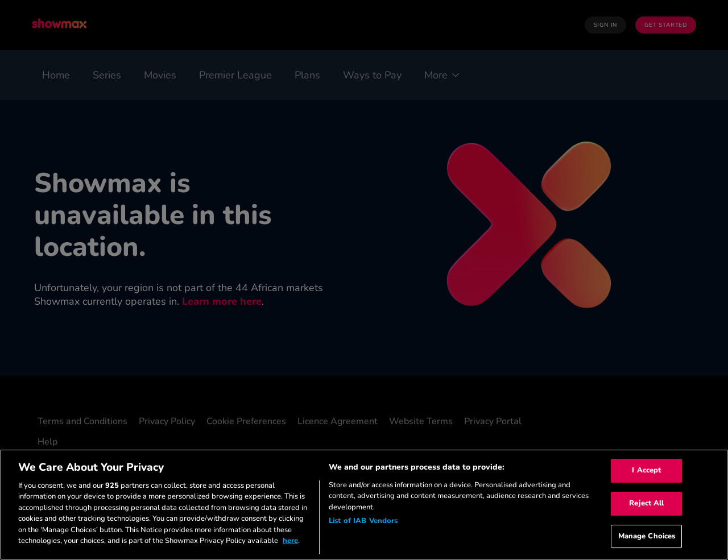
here (290, 541)
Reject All (646, 503)
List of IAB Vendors (363, 521)
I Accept (646, 471)
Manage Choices (647, 536)
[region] (364, 505)
